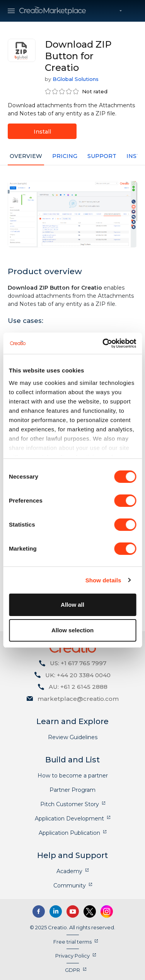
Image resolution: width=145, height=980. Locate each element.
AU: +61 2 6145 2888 (78, 687)
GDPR (72, 970)
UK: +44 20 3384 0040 (78, 675)
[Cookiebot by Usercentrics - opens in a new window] (103, 343)
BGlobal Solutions (76, 79)
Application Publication (69, 833)
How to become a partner (73, 776)
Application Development (69, 819)
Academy (69, 871)
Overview (26, 156)
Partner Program (72, 790)
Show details (103, 580)
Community (70, 886)
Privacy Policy (72, 956)
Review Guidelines (73, 737)
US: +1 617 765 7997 (78, 663)
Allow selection (72, 630)
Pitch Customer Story (70, 804)
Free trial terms (72, 942)
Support (102, 156)
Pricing (65, 156)
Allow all (72, 605)
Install (42, 132)
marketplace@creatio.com (78, 699)
